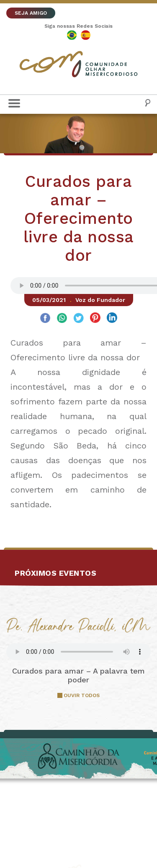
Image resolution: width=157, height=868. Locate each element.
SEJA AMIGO (31, 13)
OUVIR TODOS (82, 695)
